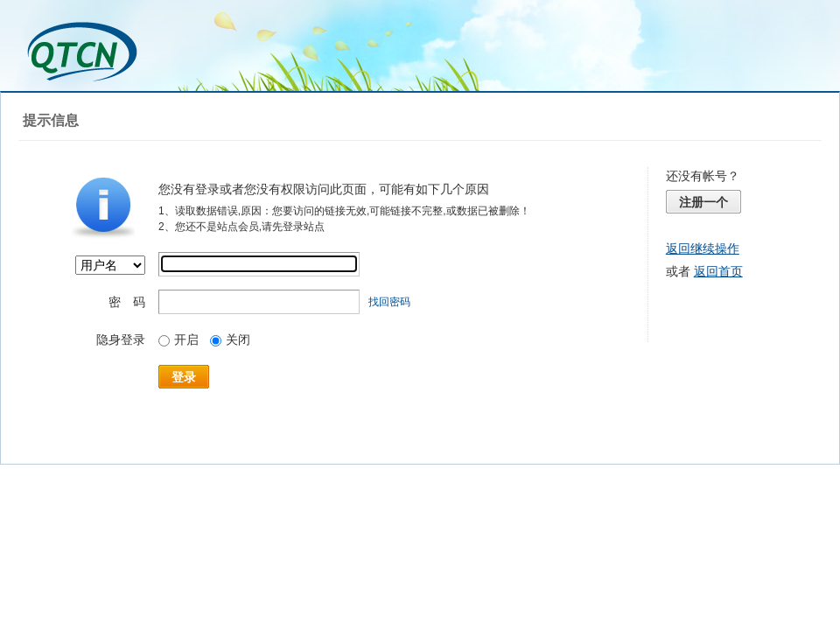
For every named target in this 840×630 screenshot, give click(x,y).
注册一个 (703, 202)
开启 (178, 339)
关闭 (230, 339)
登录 (184, 377)
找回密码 (389, 302)
